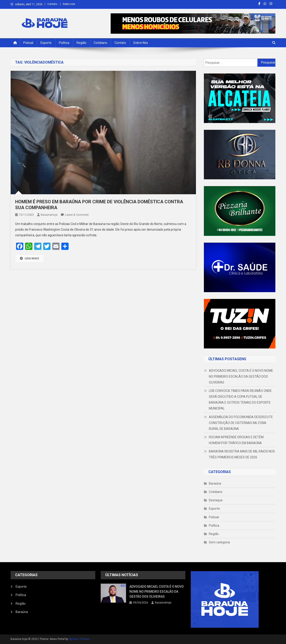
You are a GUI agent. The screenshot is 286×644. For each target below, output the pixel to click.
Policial (28, 43)
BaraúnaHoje (49, 215)
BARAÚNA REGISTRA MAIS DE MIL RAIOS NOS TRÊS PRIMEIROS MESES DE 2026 (242, 454)
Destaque (216, 500)
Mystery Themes (79, 639)
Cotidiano (100, 43)
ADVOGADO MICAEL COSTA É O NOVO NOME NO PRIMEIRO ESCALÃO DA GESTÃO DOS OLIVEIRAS (241, 376)
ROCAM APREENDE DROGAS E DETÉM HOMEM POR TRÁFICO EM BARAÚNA (236, 440)
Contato (52, 4)
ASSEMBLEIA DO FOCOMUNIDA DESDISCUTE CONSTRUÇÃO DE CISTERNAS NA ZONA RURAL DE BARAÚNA (241, 423)
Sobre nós (69, 4)
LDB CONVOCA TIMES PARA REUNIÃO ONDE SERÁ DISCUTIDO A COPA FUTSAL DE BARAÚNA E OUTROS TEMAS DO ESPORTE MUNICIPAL (240, 400)
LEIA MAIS (29, 258)
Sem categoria (219, 542)
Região (81, 43)
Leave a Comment (77, 215)
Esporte (46, 43)
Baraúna (215, 483)
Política (64, 43)
